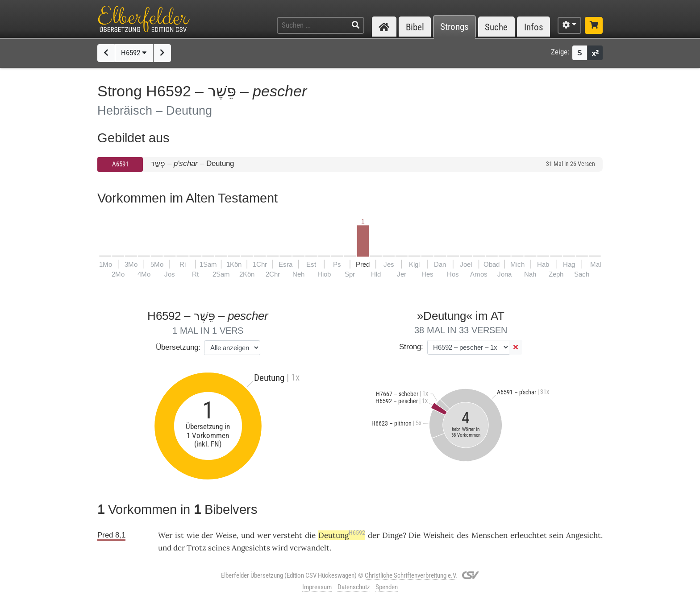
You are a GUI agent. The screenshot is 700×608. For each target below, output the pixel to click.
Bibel (415, 27)
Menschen (490, 535)
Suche (496, 27)
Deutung (342, 535)
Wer (165, 535)
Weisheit (439, 535)
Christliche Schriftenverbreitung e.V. (411, 575)
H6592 (134, 53)
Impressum (317, 587)
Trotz (196, 548)
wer (264, 535)
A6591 (120, 164)
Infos (534, 27)
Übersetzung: (178, 347)
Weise (226, 535)
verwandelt (310, 548)
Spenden (387, 587)
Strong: (411, 347)
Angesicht (583, 535)
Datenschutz (354, 587)
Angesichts (251, 548)
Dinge (392, 535)
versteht (287, 535)
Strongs (454, 27)
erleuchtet (529, 535)
